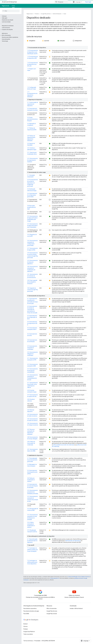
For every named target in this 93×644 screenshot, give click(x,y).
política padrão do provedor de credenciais (63, 445)
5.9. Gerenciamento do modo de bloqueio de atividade (33, 486)
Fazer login (88, 2)
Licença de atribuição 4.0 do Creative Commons (79, 577)
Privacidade (37, 641)
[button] (10, 22)
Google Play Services (52, 611)
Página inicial (5, 6)
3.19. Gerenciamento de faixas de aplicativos (33, 262)
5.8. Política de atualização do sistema (31, 480)
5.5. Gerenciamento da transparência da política (32, 472)
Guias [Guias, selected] (13, 6)
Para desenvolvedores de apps (31, 611)
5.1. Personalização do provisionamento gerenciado (32, 460)
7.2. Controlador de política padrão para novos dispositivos (32, 562)
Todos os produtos (28, 634)
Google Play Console (52, 614)
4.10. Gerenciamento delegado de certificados (33, 354)
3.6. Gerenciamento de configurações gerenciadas (32, 195)
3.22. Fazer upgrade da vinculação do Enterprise (32, 282)
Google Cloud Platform (29, 632)
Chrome (25, 626)
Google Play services (46, 14)
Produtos (37, 14)
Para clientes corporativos (30, 608)
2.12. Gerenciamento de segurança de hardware (33, 160)
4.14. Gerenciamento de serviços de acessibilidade (33, 370)
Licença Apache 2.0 (55, 578)
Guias (65, 14)
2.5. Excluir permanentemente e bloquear (33, 119)
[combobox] (63, 2)
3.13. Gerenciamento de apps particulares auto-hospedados (33, 226)
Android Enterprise (9, 2)
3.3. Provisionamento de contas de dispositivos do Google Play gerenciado (33, 183)
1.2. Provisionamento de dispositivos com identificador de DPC (33, 52)
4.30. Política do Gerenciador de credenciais (31, 443)
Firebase (26, 629)
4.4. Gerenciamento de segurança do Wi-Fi (32, 323)
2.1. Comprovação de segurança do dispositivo (33, 104)
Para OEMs (26, 614)
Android (25, 624)
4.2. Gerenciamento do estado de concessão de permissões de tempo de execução (32, 310)
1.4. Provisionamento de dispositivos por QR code (33, 64)
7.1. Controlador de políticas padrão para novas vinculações (33, 550)
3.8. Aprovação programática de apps (31, 207)
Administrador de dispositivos (73, 541)
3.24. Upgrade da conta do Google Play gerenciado (33, 290)
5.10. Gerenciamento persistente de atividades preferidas (33, 492)
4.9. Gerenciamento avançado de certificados (32, 348)
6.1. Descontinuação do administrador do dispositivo (32, 541)
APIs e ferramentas (52, 608)
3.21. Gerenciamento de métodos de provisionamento (33, 276)
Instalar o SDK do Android (76, 608)
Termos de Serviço (28, 641)
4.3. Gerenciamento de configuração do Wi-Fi (32, 317)
